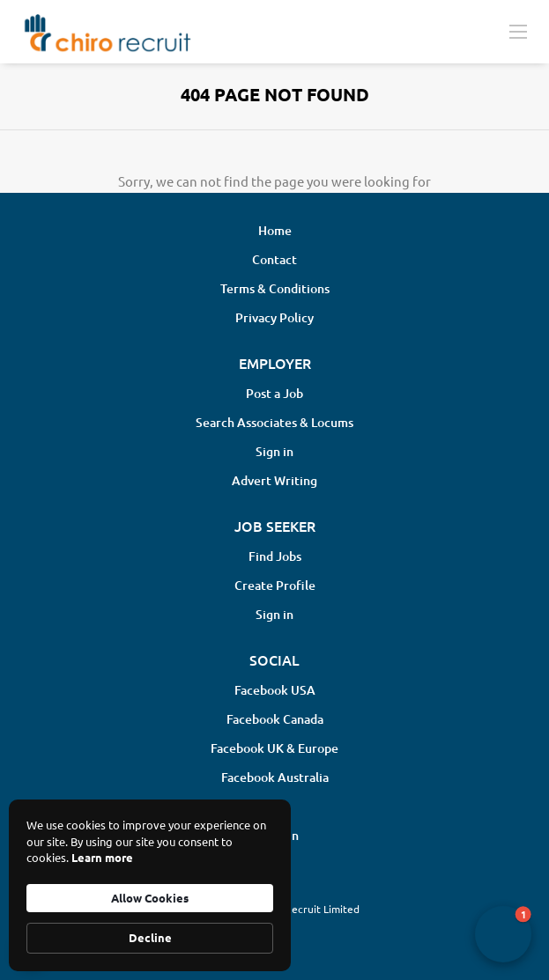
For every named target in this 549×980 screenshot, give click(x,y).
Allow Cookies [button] (150, 898)
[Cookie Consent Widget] (150, 885)
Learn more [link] (102, 857)
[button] (503, 934)
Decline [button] (150, 937)
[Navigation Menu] (518, 31)
